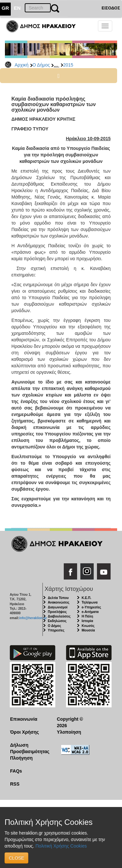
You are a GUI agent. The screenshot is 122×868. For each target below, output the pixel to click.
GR (5, 8)
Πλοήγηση (21, 758)
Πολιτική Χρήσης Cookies (61, 846)
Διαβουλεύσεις (59, 616)
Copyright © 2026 (70, 722)
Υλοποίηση (69, 732)
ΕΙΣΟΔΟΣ (111, 8)
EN (17, 8)
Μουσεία (88, 630)
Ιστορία (87, 621)
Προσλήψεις (57, 612)
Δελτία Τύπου (58, 598)
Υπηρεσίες (56, 630)
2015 (68, 65)
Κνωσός (88, 626)
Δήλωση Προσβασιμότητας (28, 748)
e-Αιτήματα (90, 612)
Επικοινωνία (24, 719)
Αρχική (22, 65)
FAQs (16, 771)
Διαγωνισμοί (58, 607)
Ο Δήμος (41, 65)
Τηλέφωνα (90, 602)
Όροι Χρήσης (25, 732)
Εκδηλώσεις (57, 621)
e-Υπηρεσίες (91, 607)
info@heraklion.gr (33, 618)
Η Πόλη (87, 616)
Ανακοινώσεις (59, 602)
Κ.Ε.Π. (86, 598)
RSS (15, 784)
